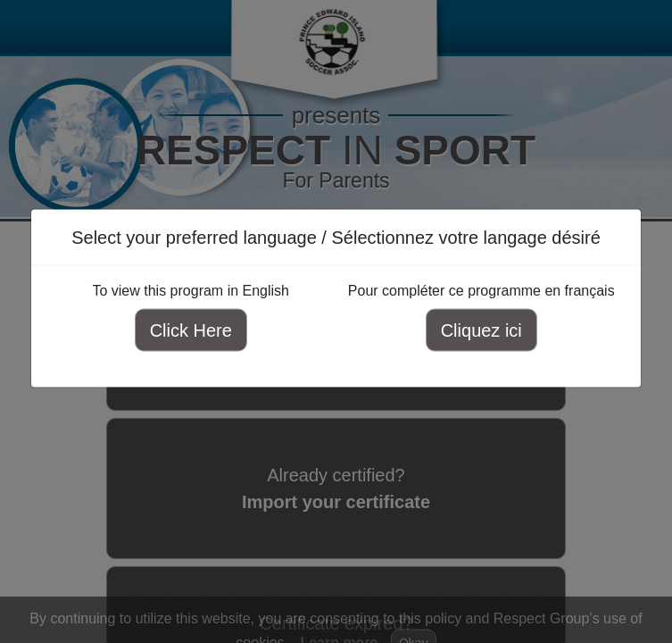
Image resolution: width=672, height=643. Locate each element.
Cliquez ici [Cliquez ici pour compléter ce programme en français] (481, 330)
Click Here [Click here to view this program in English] (191, 330)
